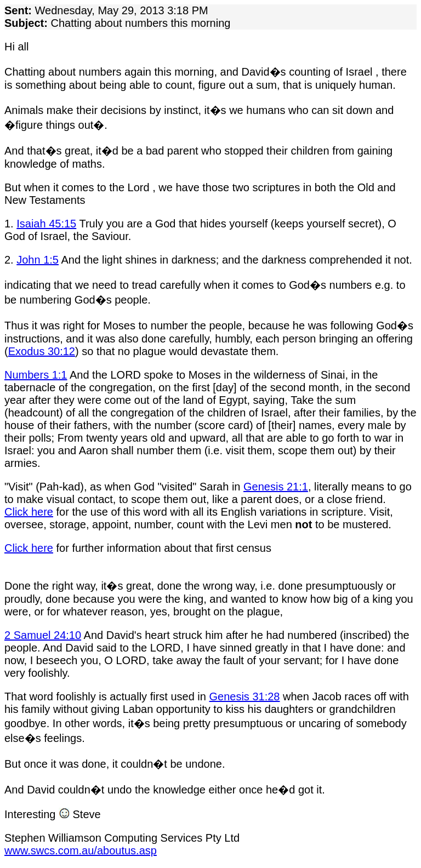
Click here (29, 512)
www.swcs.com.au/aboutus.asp (81, 850)
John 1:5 (38, 260)
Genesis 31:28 (245, 696)
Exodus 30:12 (42, 351)
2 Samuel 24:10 (43, 635)
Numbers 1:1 (36, 375)
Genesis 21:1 (276, 487)
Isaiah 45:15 (46, 224)
